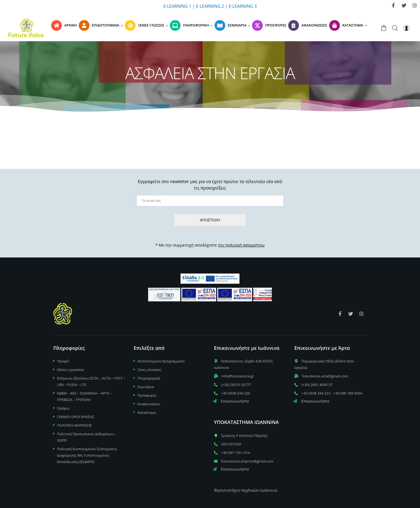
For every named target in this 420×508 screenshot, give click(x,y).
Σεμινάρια (146, 387)
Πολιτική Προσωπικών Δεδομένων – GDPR (87, 437)
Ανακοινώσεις (149, 404)
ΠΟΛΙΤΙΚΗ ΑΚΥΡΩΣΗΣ (74, 425)
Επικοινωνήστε (231, 401)
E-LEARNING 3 (243, 6)
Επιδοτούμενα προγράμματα (161, 361)
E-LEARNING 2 (210, 6)
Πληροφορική (149, 378)
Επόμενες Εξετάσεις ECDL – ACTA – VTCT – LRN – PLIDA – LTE (91, 381)
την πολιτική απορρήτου (241, 245)
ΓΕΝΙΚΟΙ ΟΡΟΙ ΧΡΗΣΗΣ (76, 417)
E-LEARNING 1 (177, 6)
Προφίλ (63, 361)
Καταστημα (147, 412)
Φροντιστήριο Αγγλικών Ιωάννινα (246, 490)
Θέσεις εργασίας (71, 370)
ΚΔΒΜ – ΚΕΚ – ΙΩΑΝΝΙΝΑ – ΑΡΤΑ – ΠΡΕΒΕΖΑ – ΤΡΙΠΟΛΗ (85, 396)
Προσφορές (147, 395)
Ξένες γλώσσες (149, 370)
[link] (393, 5)
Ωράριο (63, 408)
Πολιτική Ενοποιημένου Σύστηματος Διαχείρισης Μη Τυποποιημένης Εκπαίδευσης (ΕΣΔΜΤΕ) (87, 455)
